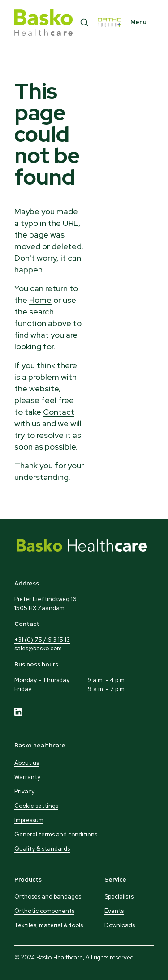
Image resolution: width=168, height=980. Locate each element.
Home (40, 300)
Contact (59, 412)
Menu (138, 22)
